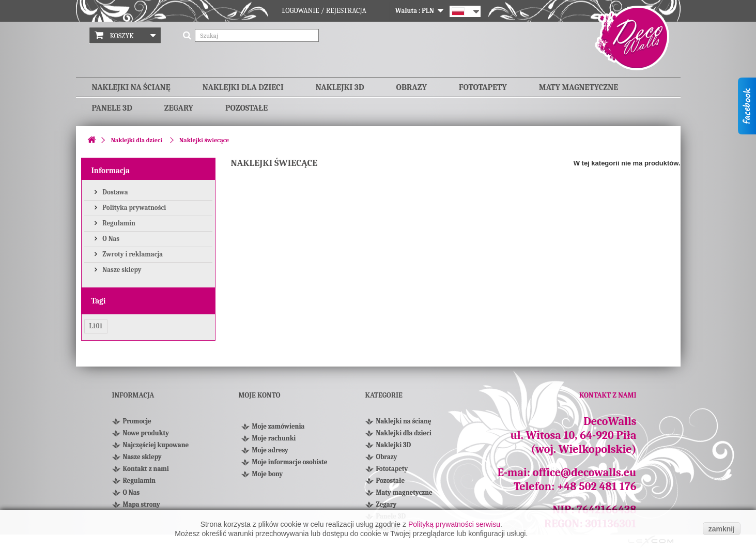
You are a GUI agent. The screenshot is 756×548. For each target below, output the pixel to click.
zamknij (722, 529)
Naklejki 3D (340, 87)
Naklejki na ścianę (131, 87)
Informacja (111, 171)
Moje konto (260, 395)
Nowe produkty (146, 433)
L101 (96, 326)
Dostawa (115, 192)
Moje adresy (270, 450)
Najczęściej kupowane (156, 445)
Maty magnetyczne (578, 87)
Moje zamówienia (279, 426)
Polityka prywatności (134, 208)
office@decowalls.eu (585, 473)
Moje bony (268, 474)
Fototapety (483, 87)
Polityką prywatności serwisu (454, 524)
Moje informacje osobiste (290, 462)
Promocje (137, 421)
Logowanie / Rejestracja (324, 11)
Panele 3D (112, 108)
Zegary (179, 108)
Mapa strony (142, 504)
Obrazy (412, 87)
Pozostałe (246, 108)
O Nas (111, 239)
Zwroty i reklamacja (132, 254)
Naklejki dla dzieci (243, 87)
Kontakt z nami (146, 469)
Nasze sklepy (121, 270)
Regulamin (118, 223)
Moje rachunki (274, 438)
